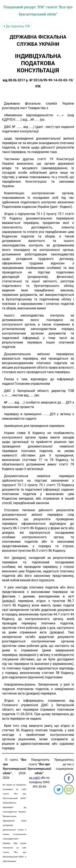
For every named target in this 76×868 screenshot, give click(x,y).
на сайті (34, 778)
